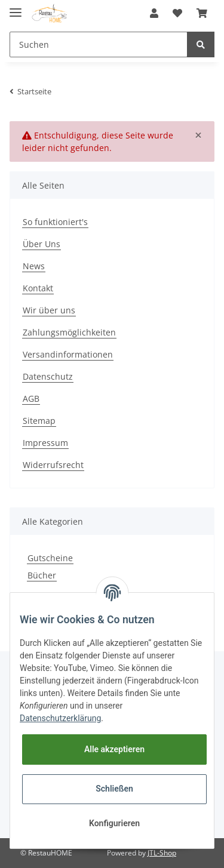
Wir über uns (49, 310)
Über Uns (42, 244)
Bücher (42, 575)
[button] (154, 13)
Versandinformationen (68, 354)
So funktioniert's (55, 222)
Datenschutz (48, 376)
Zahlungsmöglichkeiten (69, 332)
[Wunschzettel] (177, 13)
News (34, 266)
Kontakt (38, 288)
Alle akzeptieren (114, 749)
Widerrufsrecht (53, 465)
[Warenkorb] (202, 13)
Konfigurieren (114, 823)
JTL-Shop (162, 853)
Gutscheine (50, 558)
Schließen (114, 789)
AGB (31, 398)
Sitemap (39, 421)
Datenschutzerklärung (60, 718)
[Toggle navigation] (16, 7)
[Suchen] (99, 44)
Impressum (45, 443)
